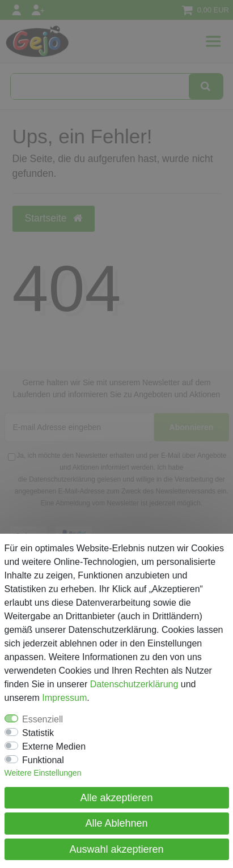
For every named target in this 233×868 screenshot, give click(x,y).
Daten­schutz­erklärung (134, 684)
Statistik (38, 733)
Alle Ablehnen (116, 823)
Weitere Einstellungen (43, 773)
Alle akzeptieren (116, 798)
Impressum (64, 698)
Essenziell (43, 719)
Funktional (43, 760)
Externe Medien (54, 746)
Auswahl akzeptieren (116, 849)
